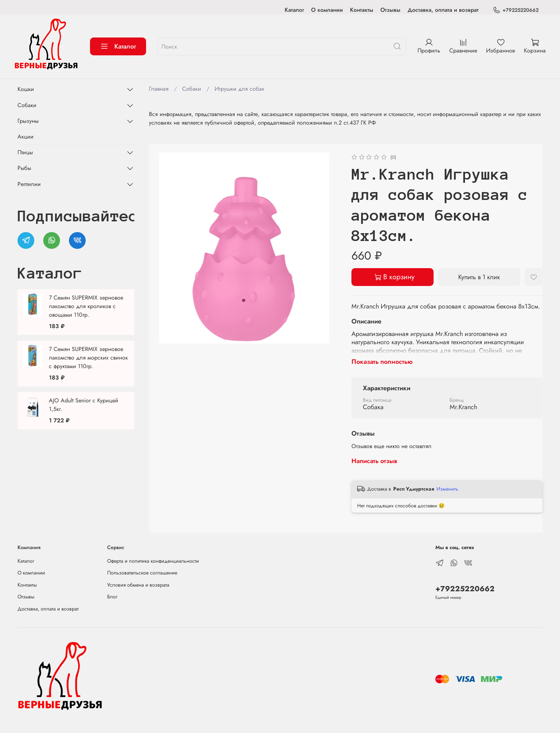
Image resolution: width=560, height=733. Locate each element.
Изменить (447, 489)
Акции (26, 137)
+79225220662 (516, 10)
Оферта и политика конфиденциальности (153, 561)
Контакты (362, 10)
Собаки (192, 89)
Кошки (26, 89)
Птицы (25, 152)
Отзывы (390, 10)
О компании (327, 10)
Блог (112, 597)
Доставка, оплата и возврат (443, 10)
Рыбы (24, 168)
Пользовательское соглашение (142, 573)
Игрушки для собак (239, 89)
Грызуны (28, 121)
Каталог (294, 10)
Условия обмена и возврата (138, 585)
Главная (159, 89)
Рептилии (29, 184)
